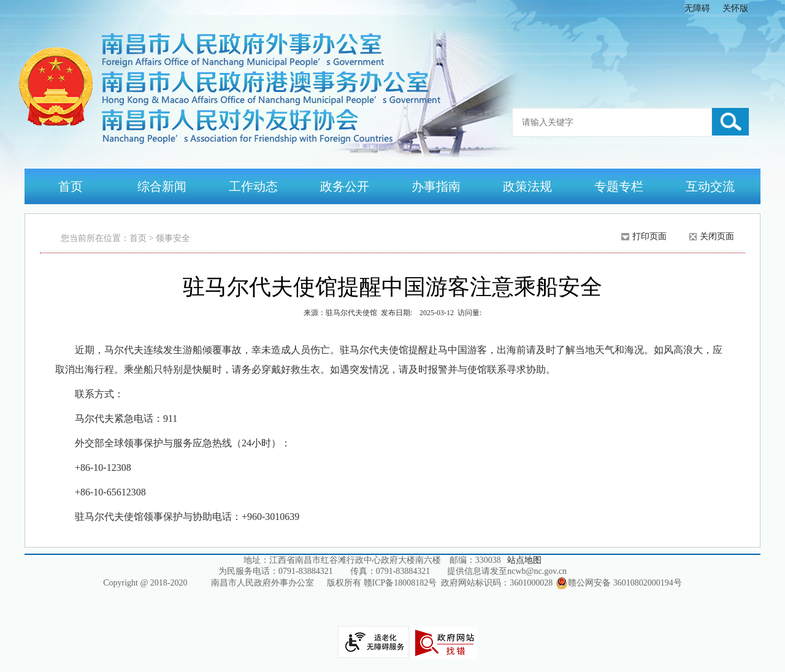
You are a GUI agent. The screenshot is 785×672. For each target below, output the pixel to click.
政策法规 (527, 186)
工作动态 (253, 186)
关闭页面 (717, 236)
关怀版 (735, 8)
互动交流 (710, 186)
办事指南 (436, 186)
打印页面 (649, 236)
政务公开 (345, 186)
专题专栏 (619, 186)
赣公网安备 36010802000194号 (619, 583)
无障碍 (697, 8)
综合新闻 (162, 186)
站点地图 (524, 560)
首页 (71, 186)
